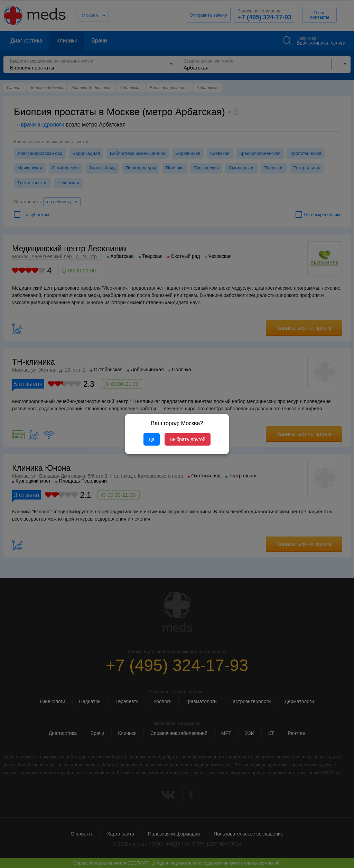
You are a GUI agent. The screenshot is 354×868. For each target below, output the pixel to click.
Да (152, 439)
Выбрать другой (188, 439)
